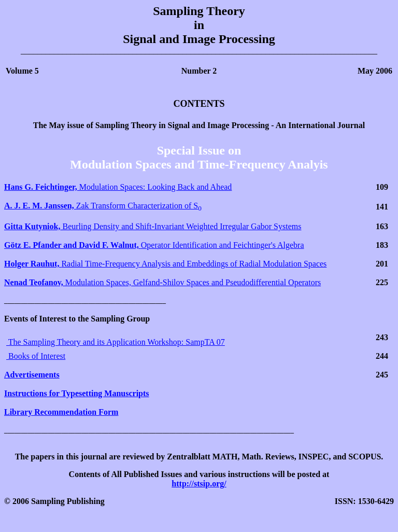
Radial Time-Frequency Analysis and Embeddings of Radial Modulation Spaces (165, 264)
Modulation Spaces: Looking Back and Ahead (118, 187)
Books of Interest (36, 356)
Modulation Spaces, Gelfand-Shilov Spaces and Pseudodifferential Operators (162, 282)
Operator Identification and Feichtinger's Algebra (154, 245)
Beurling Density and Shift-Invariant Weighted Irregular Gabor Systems (153, 226)
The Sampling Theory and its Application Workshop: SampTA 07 (116, 342)
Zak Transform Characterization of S (103, 206)
